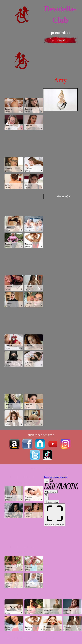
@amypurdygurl (65, 196)
